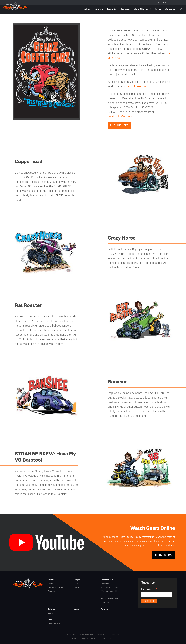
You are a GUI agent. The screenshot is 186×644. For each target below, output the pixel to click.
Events (51, 613)
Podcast (51, 591)
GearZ (51, 584)
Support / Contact (89, 638)
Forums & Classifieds (109, 599)
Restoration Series (55, 587)
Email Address (149, 589)
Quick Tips (105, 602)
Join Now (164, 555)
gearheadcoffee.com (120, 117)
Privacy (75, 638)
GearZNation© (143, 9)
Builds (77, 584)
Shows (99, 9)
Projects (112, 9)
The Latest (105, 584)
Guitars (77, 587)
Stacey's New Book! (56, 624)
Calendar (171, 9)
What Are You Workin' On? (112, 587)
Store (158, 9)
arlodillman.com (137, 87)
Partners (125, 9)
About (88, 9)
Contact (162, 3)
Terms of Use (106, 638)
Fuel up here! (120, 125)
